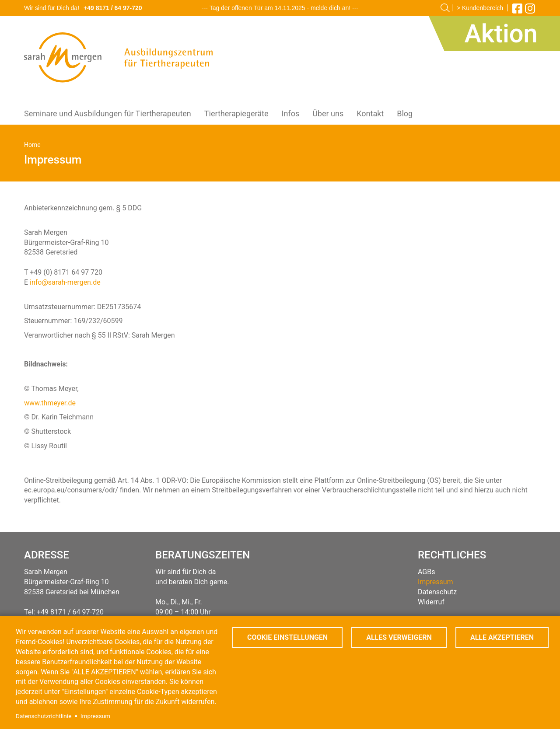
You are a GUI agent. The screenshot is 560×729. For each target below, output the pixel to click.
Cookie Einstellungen (287, 637)
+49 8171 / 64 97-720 (113, 8)
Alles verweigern (399, 637)
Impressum (95, 716)
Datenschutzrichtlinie (44, 716)
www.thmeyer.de (50, 403)
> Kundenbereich (480, 8)
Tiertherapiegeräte (236, 113)
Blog (405, 113)
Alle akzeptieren (502, 637)
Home (32, 145)
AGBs (426, 572)
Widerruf (431, 602)
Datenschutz (437, 592)
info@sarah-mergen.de (65, 282)
